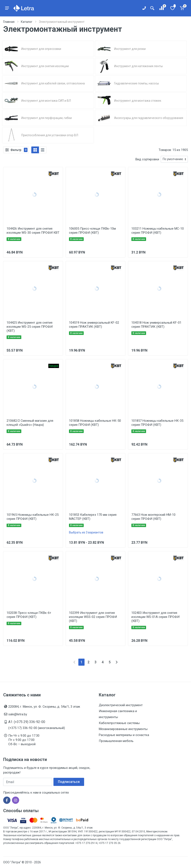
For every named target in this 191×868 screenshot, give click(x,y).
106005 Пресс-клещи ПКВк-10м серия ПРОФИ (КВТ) (92, 231)
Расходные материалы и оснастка (124, 735)
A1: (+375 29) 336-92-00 (27, 722)
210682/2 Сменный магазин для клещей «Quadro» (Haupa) (30, 423)
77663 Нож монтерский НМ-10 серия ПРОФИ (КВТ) (153, 517)
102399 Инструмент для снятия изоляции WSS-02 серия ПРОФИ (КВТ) (93, 617)
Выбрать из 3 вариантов (86, 532)
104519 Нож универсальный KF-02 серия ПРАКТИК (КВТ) (94, 325)
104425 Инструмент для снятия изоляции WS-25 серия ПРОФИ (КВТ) (30, 327)
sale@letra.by (18, 714)
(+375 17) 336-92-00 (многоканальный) (37, 728)
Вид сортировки (147, 159)
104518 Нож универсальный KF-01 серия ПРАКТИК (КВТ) (156, 325)
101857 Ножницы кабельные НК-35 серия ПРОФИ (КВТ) (157, 423)
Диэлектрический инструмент (121, 705)
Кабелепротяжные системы (119, 723)
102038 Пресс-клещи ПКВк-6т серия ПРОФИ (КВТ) (29, 615)
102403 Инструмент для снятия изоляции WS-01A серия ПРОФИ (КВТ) (155, 617)
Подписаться (69, 782)
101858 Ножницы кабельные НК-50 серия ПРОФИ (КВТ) (95, 423)
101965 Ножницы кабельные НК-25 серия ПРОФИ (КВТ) (33, 517)
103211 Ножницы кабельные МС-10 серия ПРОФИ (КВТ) (158, 231)
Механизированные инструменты (123, 729)
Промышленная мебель (116, 741)
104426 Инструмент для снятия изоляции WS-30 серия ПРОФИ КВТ (33, 231)
